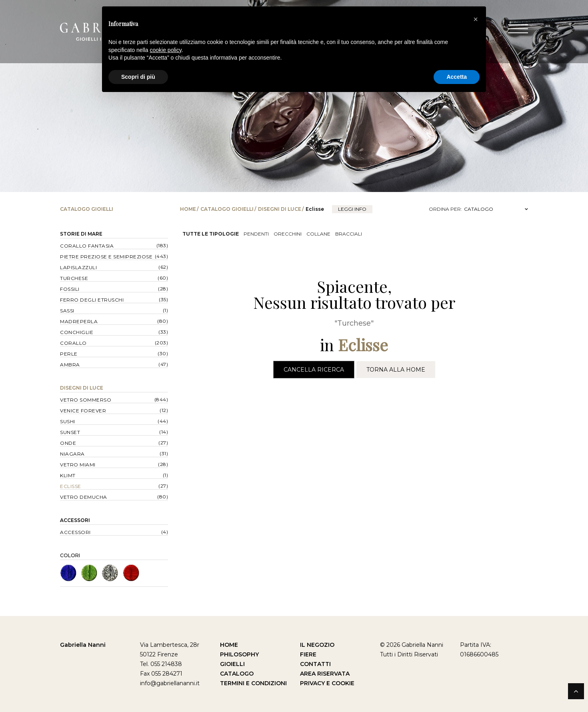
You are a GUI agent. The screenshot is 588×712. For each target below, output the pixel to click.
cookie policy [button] (166, 50)
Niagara (72, 454)
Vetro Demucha (84, 497)
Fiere (308, 654)
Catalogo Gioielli (227, 209)
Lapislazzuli (78, 267)
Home (188, 209)
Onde (68, 443)
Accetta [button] (457, 77)
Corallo (73, 343)
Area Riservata (325, 674)
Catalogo (237, 674)
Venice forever (83, 411)
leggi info (352, 209)
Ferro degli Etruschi (92, 300)
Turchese (74, 278)
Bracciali (349, 234)
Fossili (70, 289)
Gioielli (232, 664)
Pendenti (256, 234)
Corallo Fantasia (87, 246)
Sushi (68, 421)
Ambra (70, 365)
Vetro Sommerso (86, 400)
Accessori (75, 520)
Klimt (68, 475)
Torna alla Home (396, 370)
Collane (318, 234)
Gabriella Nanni (83, 645)
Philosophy (239, 654)
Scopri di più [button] (138, 77)
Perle (69, 354)
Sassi (67, 311)
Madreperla (79, 321)
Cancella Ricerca (314, 370)
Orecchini (288, 234)
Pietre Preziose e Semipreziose (106, 257)
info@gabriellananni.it (170, 683)
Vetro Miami (78, 465)
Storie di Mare (81, 234)
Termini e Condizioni (253, 683)
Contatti (315, 664)
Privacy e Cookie (327, 683)
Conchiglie (77, 332)
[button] (476, 19)
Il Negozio (317, 645)
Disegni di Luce (280, 209)
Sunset (70, 432)
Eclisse (71, 486)
